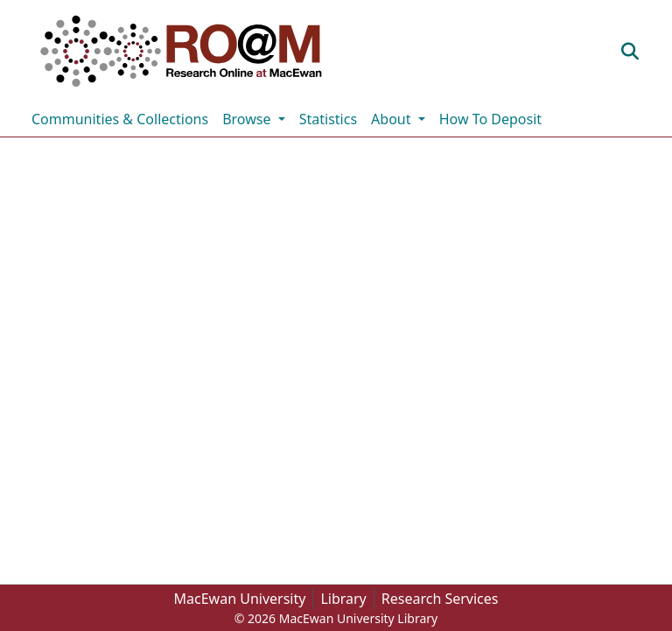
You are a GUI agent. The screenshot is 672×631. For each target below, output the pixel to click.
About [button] (393, 119)
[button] (181, 51)
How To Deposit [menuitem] (490, 119)
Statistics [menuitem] (328, 119)
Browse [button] (248, 119)
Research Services (440, 599)
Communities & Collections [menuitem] (120, 119)
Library (343, 599)
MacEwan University (240, 599)
